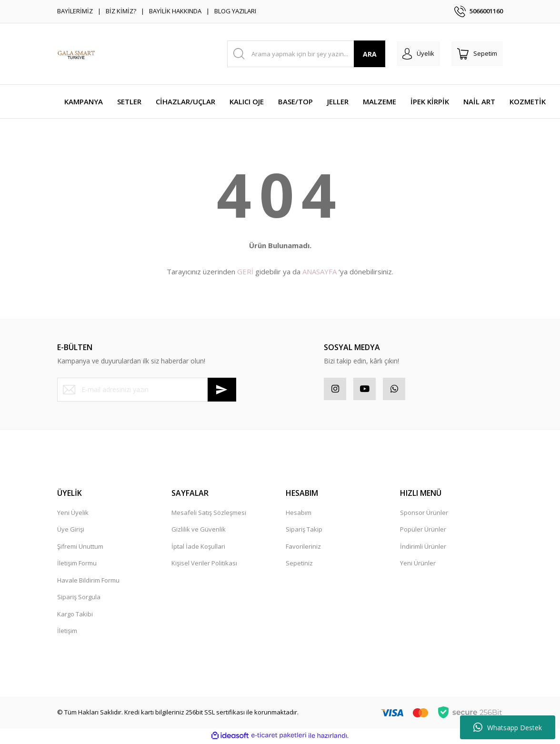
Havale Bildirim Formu (88, 582)
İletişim (67, 632)
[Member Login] (418, 54)
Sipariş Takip (304, 531)
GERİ (245, 271)
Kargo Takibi (75, 615)
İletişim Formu (77, 564)
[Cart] (477, 54)
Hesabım (299, 514)
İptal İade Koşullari (198, 548)
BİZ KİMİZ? (121, 11)
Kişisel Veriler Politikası (204, 564)
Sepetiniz (299, 564)
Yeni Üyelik (73, 514)
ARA (370, 54)
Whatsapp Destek (508, 727)
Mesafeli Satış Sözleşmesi (209, 514)
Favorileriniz (303, 548)
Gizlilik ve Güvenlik (199, 531)
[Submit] (222, 390)
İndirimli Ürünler (423, 548)
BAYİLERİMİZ (75, 11)
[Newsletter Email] (147, 390)
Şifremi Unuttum (80, 548)
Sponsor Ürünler (424, 514)
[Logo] (76, 54)
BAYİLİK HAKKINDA (175, 11)
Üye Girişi (71, 531)
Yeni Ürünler (418, 564)
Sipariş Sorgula (79, 598)
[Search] (306, 54)
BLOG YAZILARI (235, 11)
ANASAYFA (320, 271)
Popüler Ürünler (423, 531)
